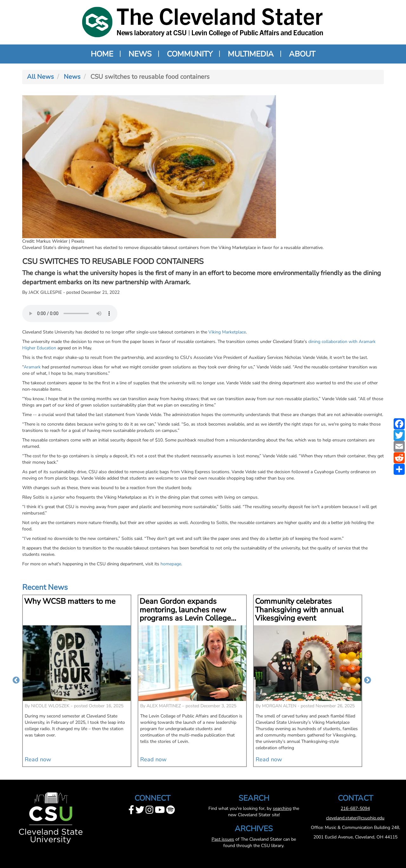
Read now (38, 759)
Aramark (32, 367)
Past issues (223, 839)
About (302, 54)
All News (40, 77)
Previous (16, 681)
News (140, 54)
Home (102, 54)
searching (282, 808)
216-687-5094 (355, 808)
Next (368, 681)
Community (190, 54)
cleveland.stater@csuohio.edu (355, 818)
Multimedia (251, 54)
